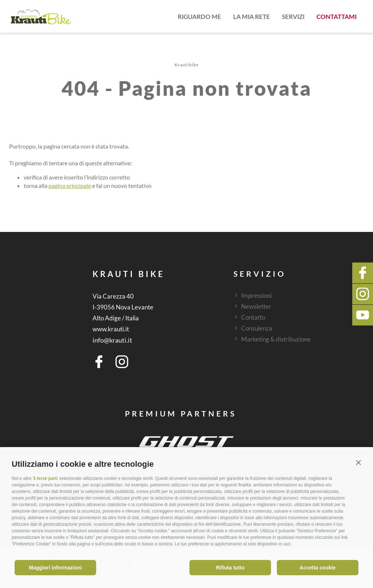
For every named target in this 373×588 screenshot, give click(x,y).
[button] (358, 462)
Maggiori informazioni (55, 568)
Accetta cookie (318, 568)
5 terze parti (45, 478)
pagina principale (70, 186)
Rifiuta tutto (230, 568)
